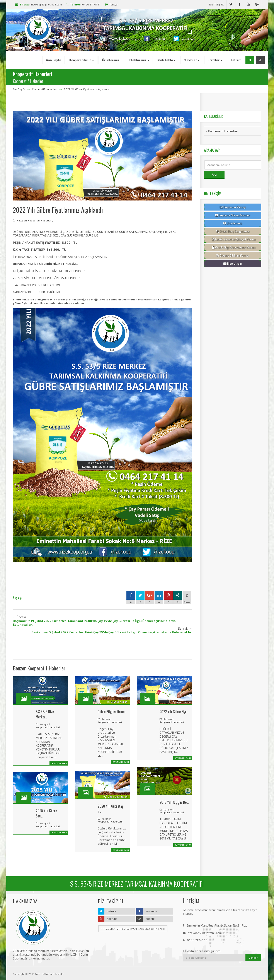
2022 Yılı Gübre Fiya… (174, 712)
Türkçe (111, 4)
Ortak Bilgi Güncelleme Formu (234, 247)
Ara (214, 174)
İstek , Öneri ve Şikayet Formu (234, 239)
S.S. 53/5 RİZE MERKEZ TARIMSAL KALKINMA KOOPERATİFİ (133, 929)
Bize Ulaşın (233, 264)
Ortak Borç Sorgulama (233, 231)
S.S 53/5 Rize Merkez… (45, 714)
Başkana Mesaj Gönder (233, 215)
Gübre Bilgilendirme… (112, 712)
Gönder (253, 958)
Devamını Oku (59, 763)
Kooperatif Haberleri (45, 89)
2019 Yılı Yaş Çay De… (174, 802)
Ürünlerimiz (233, 223)
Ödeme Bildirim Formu (233, 255)
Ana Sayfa (19, 89)
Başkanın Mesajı (233, 207)
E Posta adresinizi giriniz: (202, 951)
